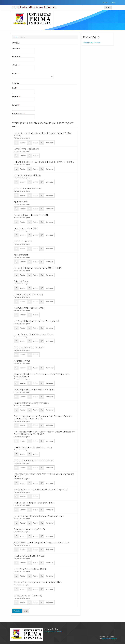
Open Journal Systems (92, 43)
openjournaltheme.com (109, 639)
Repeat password (24, 116)
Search (108, 7)
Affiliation (24, 67)
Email (24, 90)
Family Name (24, 59)
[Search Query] (94, 7)
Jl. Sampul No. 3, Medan (53, 631)
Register (105, 2)
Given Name (24, 50)
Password (24, 107)
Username (24, 99)
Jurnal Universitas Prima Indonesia (34, 7)
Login (113, 2)
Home (16, 37)
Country (33, 76)
